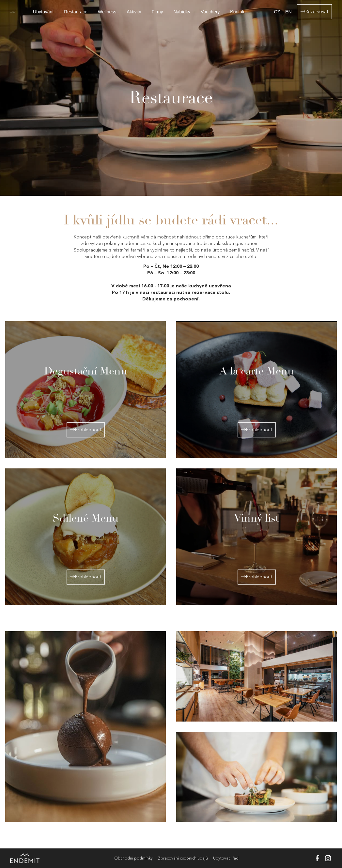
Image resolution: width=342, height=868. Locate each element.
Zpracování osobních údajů (183, 858)
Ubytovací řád (226, 858)
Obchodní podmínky (134, 858)
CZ (277, 12)
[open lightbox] (85, 727)
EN (288, 12)
